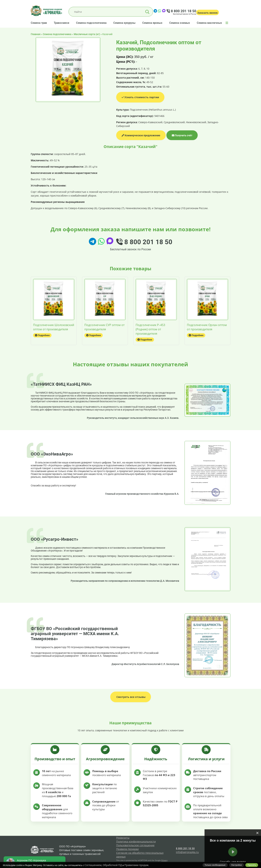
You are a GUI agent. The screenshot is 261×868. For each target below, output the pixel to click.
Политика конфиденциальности (136, 841)
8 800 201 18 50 (181, 11)
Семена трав (39, 23)
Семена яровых (152, 23)
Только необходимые (215, 865)
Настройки (237, 865)
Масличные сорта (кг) (87, 34)
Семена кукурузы (124, 23)
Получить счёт (182, 135)
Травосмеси (62, 23)
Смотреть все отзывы (131, 697)
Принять (252, 865)
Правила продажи (127, 849)
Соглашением (93, 865)
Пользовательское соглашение (135, 845)
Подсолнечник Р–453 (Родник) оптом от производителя (150, 329)
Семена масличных (209, 23)
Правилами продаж (136, 865)
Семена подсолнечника (91, 23)
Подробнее (42, 335)
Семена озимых (180, 23)
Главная (36, 34)
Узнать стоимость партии (140, 97)
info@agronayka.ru (187, 852)
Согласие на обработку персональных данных (140, 855)
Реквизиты (123, 838)
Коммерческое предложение (141, 135)
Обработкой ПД (112, 865)
